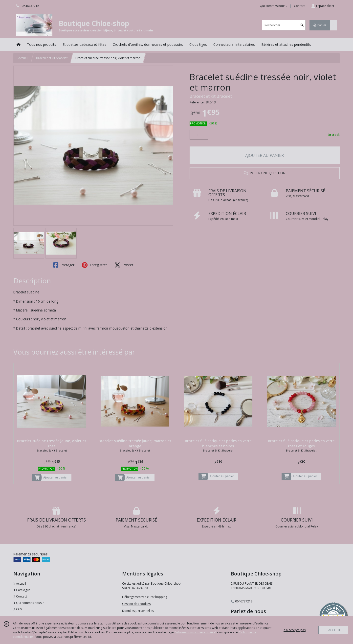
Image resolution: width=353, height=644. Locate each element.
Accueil (23, 58)
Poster (124, 265)
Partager (64, 265)
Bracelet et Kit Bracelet (211, 96)
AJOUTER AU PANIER (265, 155)
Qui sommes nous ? (28, 603)
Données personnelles (138, 611)
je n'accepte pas (294, 630)
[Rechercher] (302, 25)
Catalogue (22, 590)
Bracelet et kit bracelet (52, 58)
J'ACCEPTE (334, 630)
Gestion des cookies (136, 604)
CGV (18, 609)
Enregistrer (94, 265)
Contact (299, 6)
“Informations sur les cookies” (195, 632)
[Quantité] (199, 135)
